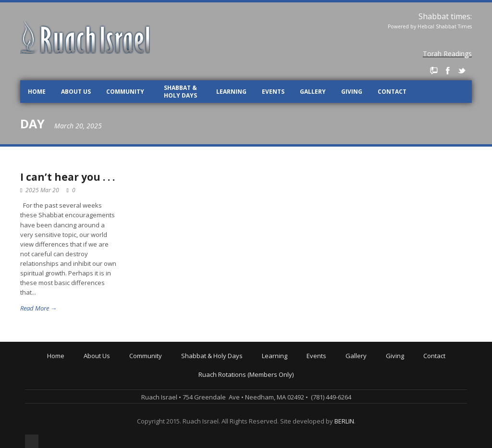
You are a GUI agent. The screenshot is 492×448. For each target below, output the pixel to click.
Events (273, 92)
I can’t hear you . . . (68, 177)
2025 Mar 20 (42, 190)
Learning (231, 92)
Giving (352, 92)
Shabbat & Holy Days (180, 92)
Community (125, 92)
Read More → (38, 308)
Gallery (313, 92)
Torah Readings (447, 54)
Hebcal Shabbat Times (445, 26)
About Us (76, 92)
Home (37, 92)
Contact (392, 92)
